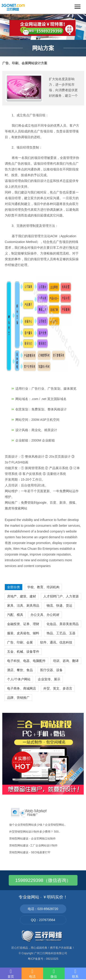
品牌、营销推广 (18, 698)
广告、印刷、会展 (20, 642)
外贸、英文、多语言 (58, 688)
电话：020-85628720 (43, 909)
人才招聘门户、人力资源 (61, 596)
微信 (54, 974)
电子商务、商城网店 (22, 688)
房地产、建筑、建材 (22, 596)
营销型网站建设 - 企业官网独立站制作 (32, 839)
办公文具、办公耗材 (45, 615)
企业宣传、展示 (49, 679)
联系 (75, 974)
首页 (11, 974)
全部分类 (14, 587)
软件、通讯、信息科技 (56, 642)
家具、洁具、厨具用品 (23, 606)
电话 (32, 974)
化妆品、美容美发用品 (63, 624)
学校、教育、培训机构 (43, 587)
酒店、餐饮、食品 (20, 670)
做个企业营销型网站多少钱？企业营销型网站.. (37, 825)
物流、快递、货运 (59, 606)
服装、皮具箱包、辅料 (23, 633)
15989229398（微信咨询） (43, 880)
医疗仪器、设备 (51, 670)
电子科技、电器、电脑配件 (26, 661)
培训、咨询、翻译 (66, 661)
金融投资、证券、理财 (23, 624)
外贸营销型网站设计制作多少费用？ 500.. (35, 832)
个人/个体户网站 (19, 679)
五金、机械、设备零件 (23, 652)
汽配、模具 (15, 615)
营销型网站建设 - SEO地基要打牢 (30, 852)
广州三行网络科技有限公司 (51, 953)
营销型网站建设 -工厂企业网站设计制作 (33, 845)
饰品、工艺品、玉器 (61, 633)
